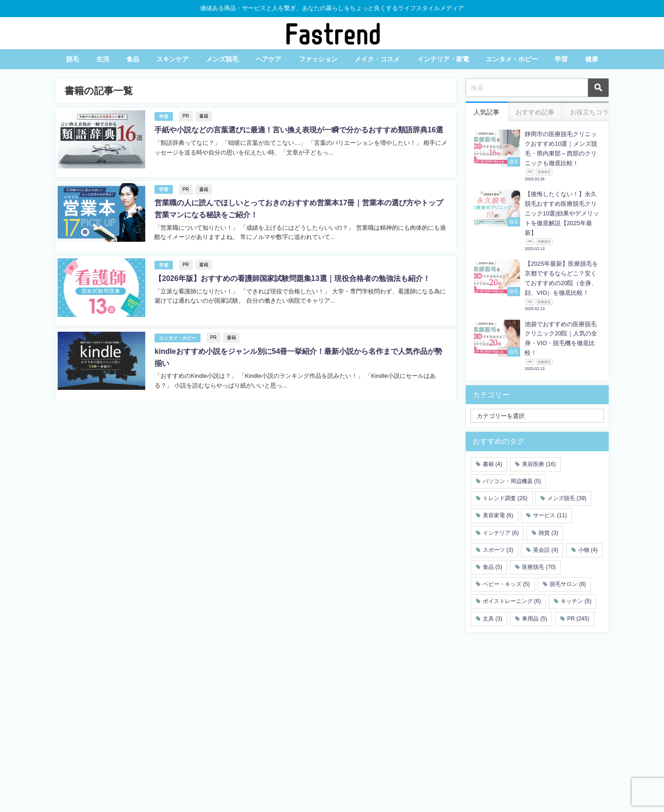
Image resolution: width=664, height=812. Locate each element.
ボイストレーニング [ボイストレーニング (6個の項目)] (512, 601)
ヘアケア (268, 59)
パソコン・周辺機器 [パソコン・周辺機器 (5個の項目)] (512, 481)
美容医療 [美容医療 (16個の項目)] (539, 464)
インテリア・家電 (443, 59)
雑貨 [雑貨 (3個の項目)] (548, 533)
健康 (592, 59)
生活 (103, 59)
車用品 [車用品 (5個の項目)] (534, 619)
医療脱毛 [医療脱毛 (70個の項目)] (539, 567)
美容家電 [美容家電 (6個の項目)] (498, 515)
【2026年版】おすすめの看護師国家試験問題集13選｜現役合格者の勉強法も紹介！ (292, 278)
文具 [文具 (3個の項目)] (492, 619)
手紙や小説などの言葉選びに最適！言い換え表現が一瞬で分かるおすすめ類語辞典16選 (299, 130)
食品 (133, 59)
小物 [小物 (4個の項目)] (588, 550)
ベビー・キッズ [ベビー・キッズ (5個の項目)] (506, 584)
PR (185, 116)
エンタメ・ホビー (512, 59)
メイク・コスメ (377, 59)
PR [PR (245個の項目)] (578, 619)
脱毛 (72, 59)
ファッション (318, 59)
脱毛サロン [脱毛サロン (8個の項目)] (568, 584)
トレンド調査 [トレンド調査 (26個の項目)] (505, 498)
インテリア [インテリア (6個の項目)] (501, 533)
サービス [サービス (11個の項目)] (550, 515)
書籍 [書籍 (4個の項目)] (492, 464)
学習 (561, 59)
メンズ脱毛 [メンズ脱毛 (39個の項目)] (567, 498)
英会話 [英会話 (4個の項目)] (545, 550)
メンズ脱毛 (222, 59)
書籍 (203, 116)
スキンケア (172, 59)
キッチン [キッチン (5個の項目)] (576, 601)
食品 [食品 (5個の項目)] (492, 567)
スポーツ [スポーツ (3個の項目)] (498, 550)
